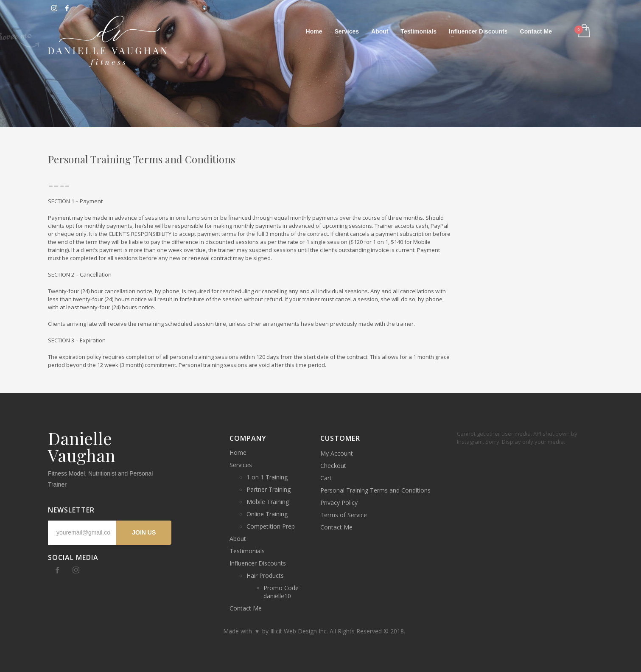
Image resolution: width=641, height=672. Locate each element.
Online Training (267, 514)
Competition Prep (271, 526)
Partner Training (269, 489)
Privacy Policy (339, 503)
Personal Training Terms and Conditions (375, 490)
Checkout (333, 466)
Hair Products (265, 575)
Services (241, 465)
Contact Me (246, 608)
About (238, 539)
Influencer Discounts (258, 563)
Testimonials (247, 551)
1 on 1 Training (267, 477)
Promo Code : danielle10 (283, 592)
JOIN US (144, 532)
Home (238, 452)
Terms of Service (344, 515)
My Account (337, 453)
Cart (326, 478)
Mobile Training (268, 502)
